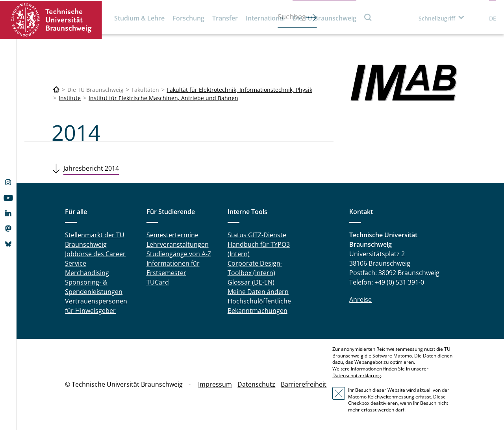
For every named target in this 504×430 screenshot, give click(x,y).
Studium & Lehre (139, 18)
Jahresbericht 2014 (91, 168)
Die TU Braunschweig (324, 18)
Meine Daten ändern (258, 292)
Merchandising (87, 273)
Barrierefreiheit (304, 384)
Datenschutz (256, 384)
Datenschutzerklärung (357, 375)
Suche (368, 17)
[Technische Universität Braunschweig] (56, 90)
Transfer (225, 18)
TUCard (158, 282)
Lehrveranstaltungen (178, 244)
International (265, 18)
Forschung (188, 18)
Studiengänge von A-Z (179, 254)
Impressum (215, 384)
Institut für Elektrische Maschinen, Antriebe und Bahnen (163, 98)
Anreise (360, 300)
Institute (70, 98)
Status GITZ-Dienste (257, 235)
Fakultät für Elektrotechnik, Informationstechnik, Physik (240, 90)
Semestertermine (172, 235)
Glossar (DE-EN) (251, 282)
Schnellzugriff (437, 18)
